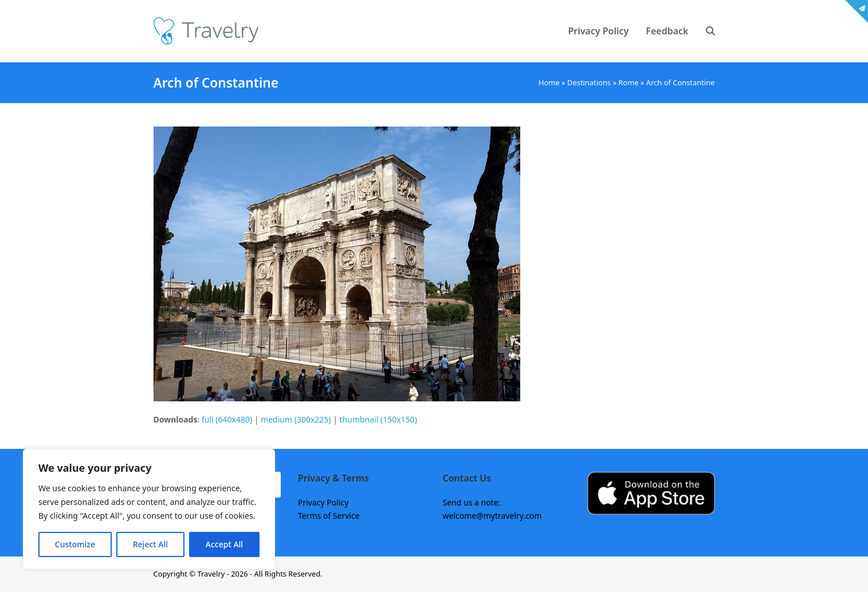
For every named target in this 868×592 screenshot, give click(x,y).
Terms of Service (329, 516)
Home (549, 82)
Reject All (150, 544)
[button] (710, 31)
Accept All (224, 544)
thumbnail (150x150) (378, 419)
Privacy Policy (323, 502)
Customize (75, 544)
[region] (149, 509)
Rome (628, 82)
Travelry (212, 574)
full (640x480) (227, 419)
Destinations (589, 82)
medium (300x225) (296, 419)
